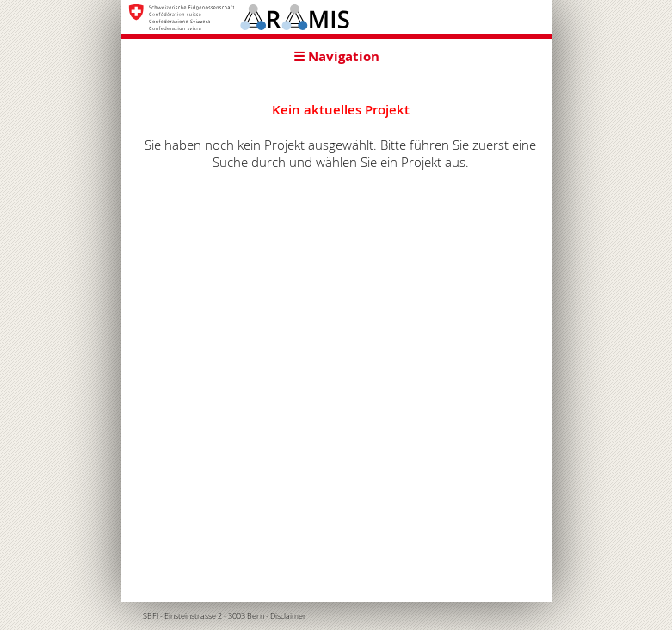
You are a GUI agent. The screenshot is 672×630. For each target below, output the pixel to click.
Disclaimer (288, 616)
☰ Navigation (336, 56)
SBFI (151, 616)
